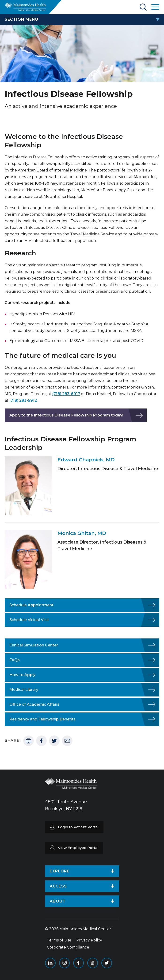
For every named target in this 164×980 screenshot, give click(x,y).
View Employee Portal (78, 848)
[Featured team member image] (28, 486)
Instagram (64, 963)
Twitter (54, 741)
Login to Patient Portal (78, 827)
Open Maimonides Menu (155, 7)
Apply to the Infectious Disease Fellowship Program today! (66, 415)
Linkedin (50, 963)
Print (29, 741)
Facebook (41, 741)
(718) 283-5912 (24, 400)
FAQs (15, 660)
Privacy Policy (89, 940)
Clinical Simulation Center (34, 645)
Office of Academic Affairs (34, 704)
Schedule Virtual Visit (29, 620)
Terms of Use (59, 940)
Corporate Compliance (68, 947)
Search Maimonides (143, 7)
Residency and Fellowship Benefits (42, 719)
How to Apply (22, 675)
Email (67, 741)
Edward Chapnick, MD (86, 460)
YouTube (93, 963)
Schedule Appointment (31, 605)
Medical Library (24, 690)
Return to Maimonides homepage (25, 7)
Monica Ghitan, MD (82, 533)
